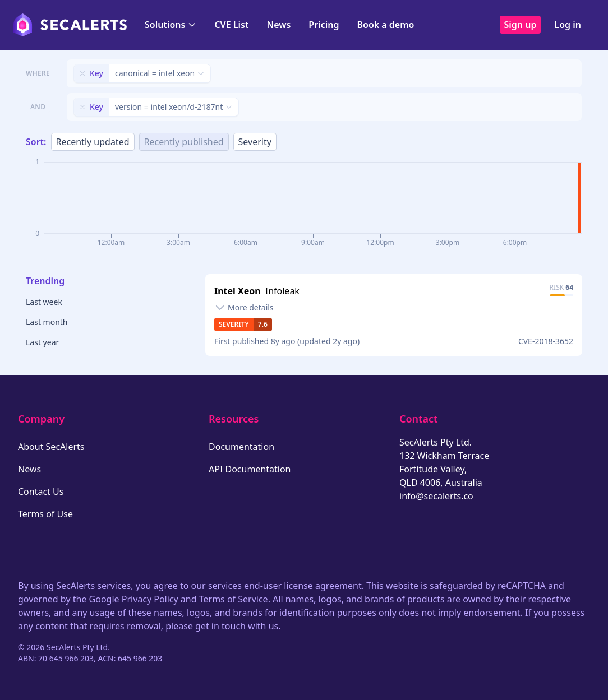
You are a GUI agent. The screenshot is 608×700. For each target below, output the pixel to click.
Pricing (324, 25)
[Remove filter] (82, 73)
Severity (255, 142)
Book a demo (385, 25)
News (278, 25)
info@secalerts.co (436, 496)
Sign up (521, 25)
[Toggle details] (244, 308)
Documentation (241, 447)
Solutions (171, 25)
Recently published (184, 142)
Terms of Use (45, 514)
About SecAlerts (51, 447)
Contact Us (41, 492)
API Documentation (250, 469)
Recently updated (93, 142)
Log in (568, 25)
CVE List (231, 25)
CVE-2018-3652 (546, 341)
